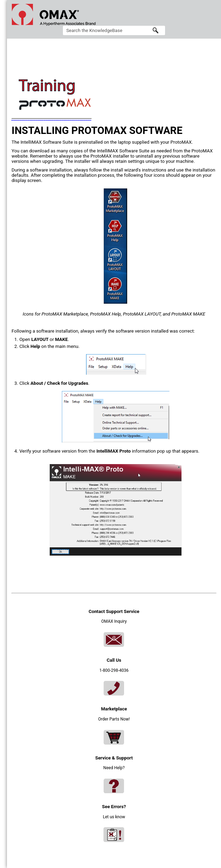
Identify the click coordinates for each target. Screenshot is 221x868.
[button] (155, 30)
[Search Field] (114, 30)
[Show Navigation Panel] (213, 15)
